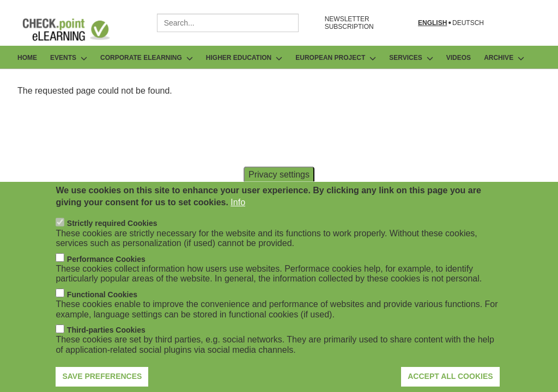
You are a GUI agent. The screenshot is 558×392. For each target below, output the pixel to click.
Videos (459, 58)
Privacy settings (279, 191)
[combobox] (228, 23)
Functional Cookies (102, 311)
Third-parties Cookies (106, 347)
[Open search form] (534, 23)
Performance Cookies (106, 275)
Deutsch (468, 23)
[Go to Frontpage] (74, 29)
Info (238, 219)
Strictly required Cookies (112, 240)
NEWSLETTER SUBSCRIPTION (349, 23)
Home (27, 58)
